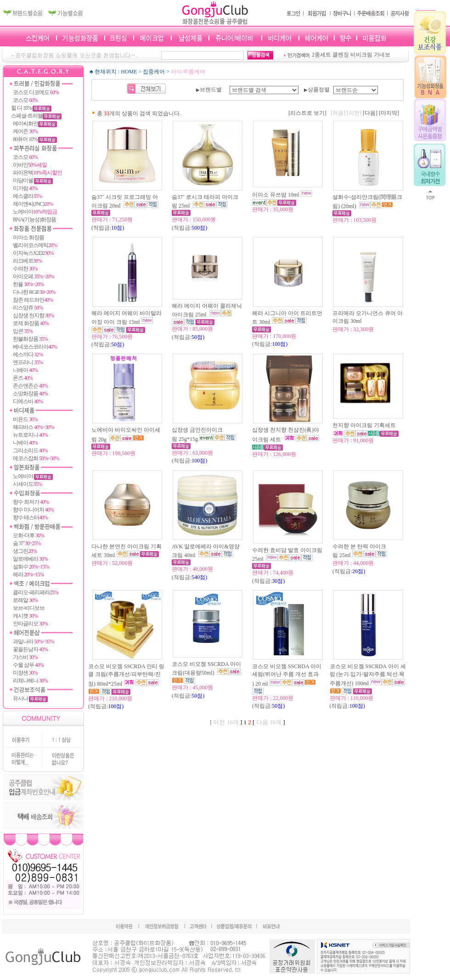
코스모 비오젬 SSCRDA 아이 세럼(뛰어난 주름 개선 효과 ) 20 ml (287, 675)
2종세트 (321, 55)
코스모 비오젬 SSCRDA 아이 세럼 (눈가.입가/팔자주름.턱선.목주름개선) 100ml (368, 675)
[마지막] (389, 113)
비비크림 (361, 55)
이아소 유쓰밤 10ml (276, 195)
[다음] (370, 113)
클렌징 (341, 55)
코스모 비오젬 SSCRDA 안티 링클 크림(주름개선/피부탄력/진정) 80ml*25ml (126, 675)
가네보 (382, 55)
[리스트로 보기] (307, 113)
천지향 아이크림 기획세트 (365, 425)
